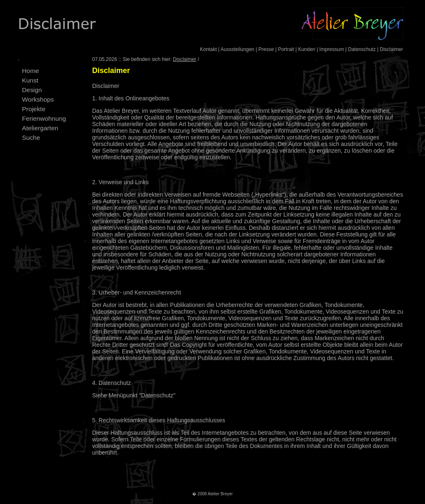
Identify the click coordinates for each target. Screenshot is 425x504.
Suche (31, 138)
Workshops (38, 99)
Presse (266, 49)
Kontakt (209, 49)
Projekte (34, 109)
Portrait (286, 49)
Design (32, 90)
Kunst (30, 80)
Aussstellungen (237, 49)
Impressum (331, 49)
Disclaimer (391, 49)
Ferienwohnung (44, 118)
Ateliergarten (40, 128)
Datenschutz (362, 49)
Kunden (307, 49)
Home (31, 71)
